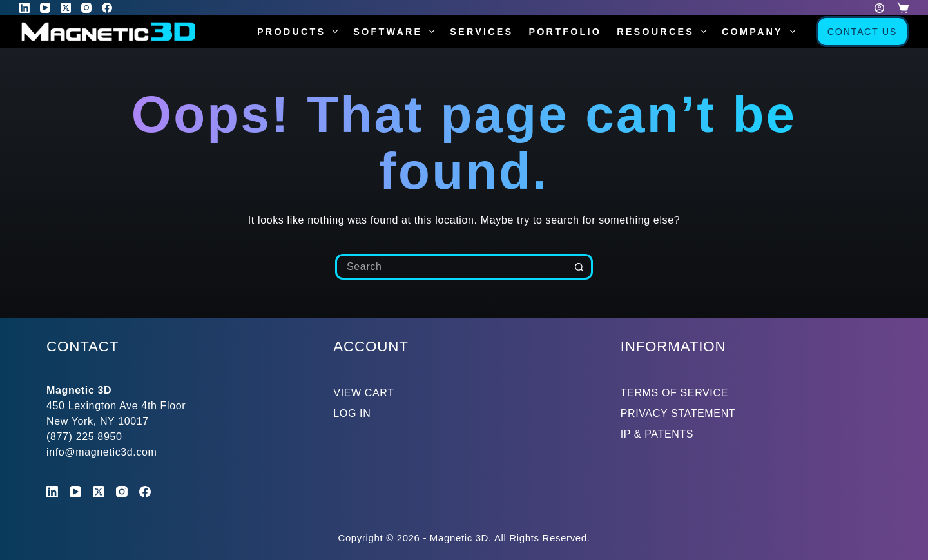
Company (761, 32)
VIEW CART (363, 393)
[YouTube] (45, 8)
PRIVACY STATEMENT (678, 413)
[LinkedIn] (24, 8)
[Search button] (580, 267)
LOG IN (352, 413)
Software (396, 32)
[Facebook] (107, 8)
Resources (664, 32)
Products (300, 32)
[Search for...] (451, 267)
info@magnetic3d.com (102, 452)
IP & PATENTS (657, 434)
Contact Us (862, 32)
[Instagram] (86, 8)
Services (481, 32)
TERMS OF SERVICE (674, 393)
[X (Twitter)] (66, 8)
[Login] (879, 8)
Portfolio (565, 32)
